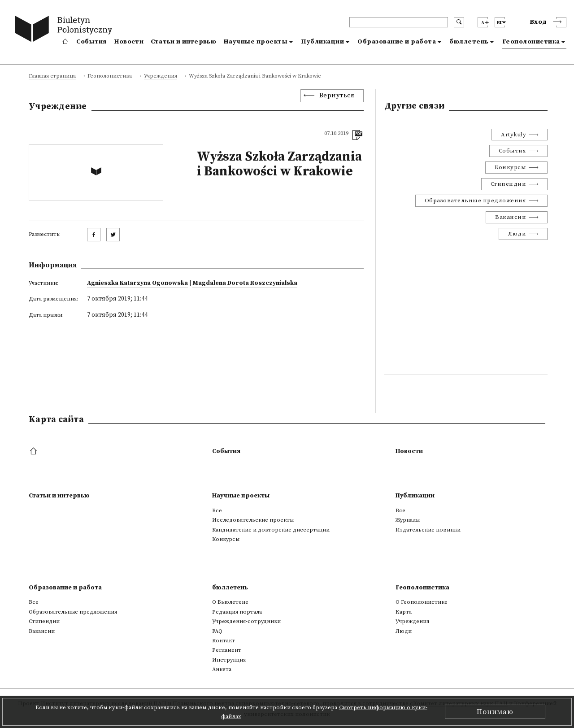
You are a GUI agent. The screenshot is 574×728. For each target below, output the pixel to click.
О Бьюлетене (230, 602)
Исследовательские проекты (253, 520)
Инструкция (229, 660)
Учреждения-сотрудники (246, 621)
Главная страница (52, 76)
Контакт (224, 641)
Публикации (322, 42)
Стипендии (509, 184)
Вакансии (511, 217)
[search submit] (459, 22)
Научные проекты (256, 42)
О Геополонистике (422, 602)
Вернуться (337, 96)
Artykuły (513, 135)
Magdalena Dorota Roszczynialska (245, 283)
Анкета (222, 669)
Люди (517, 234)
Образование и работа (397, 42)
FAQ (217, 631)
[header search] (399, 22)
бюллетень (469, 42)
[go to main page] (66, 30)
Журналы (408, 520)
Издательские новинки (428, 530)
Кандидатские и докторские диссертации (271, 530)
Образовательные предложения (476, 201)
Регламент (227, 650)
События (91, 42)
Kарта (404, 612)
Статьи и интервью (183, 42)
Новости (129, 42)
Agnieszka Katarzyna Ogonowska (137, 283)
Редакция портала (237, 612)
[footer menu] (34, 452)
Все (217, 510)
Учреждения (161, 76)
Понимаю (495, 712)
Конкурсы (510, 167)
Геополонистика (531, 42)
